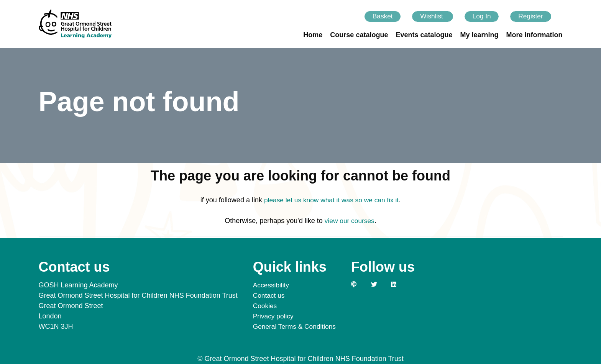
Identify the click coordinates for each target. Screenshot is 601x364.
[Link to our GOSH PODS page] (361, 284)
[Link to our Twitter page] (381, 284)
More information (534, 36)
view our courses (349, 221)
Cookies (265, 306)
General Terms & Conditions (296, 326)
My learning (479, 36)
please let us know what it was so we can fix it (331, 201)
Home (313, 36)
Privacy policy (274, 316)
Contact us (269, 295)
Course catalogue (359, 36)
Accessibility (272, 285)
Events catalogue (424, 36)
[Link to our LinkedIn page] (401, 284)
